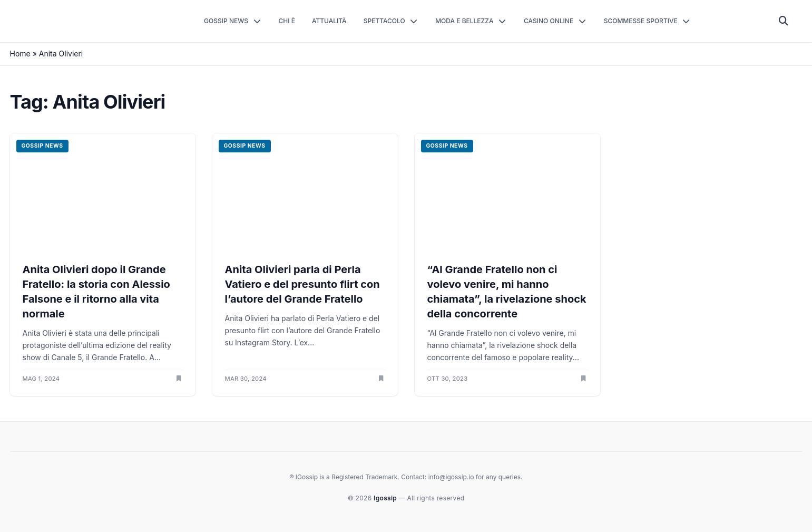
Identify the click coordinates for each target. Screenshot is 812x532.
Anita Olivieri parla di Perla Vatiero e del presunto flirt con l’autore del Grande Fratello (302, 284)
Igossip (386, 498)
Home (20, 54)
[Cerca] (784, 21)
